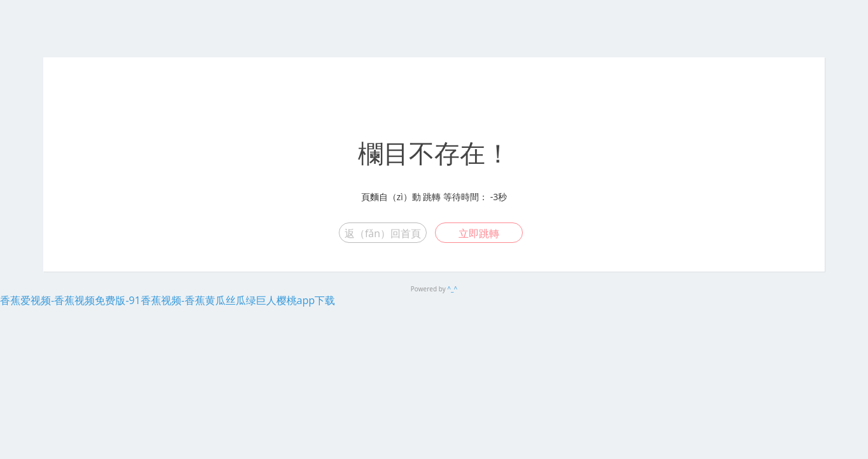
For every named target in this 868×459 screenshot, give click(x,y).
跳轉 (432, 197)
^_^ (452, 289)
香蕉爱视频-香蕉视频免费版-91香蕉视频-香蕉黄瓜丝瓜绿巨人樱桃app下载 (167, 300)
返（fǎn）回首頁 (383, 233)
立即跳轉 (479, 233)
